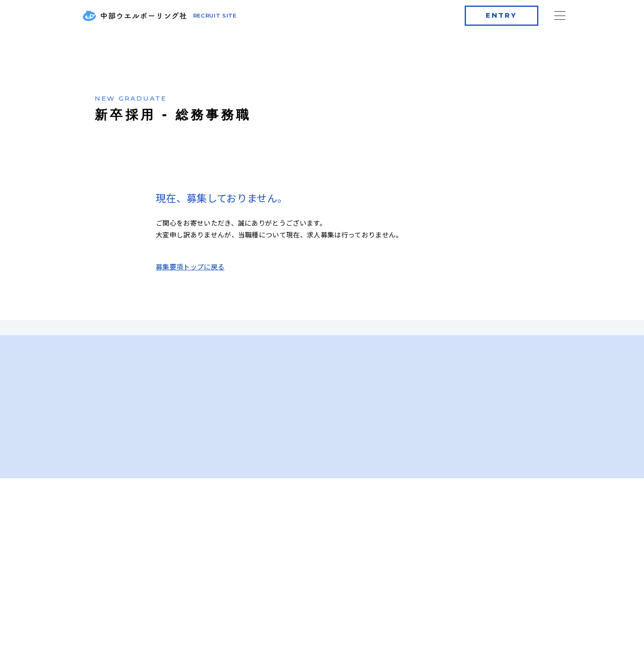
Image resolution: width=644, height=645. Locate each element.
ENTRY (501, 14)
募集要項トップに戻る (190, 269)
